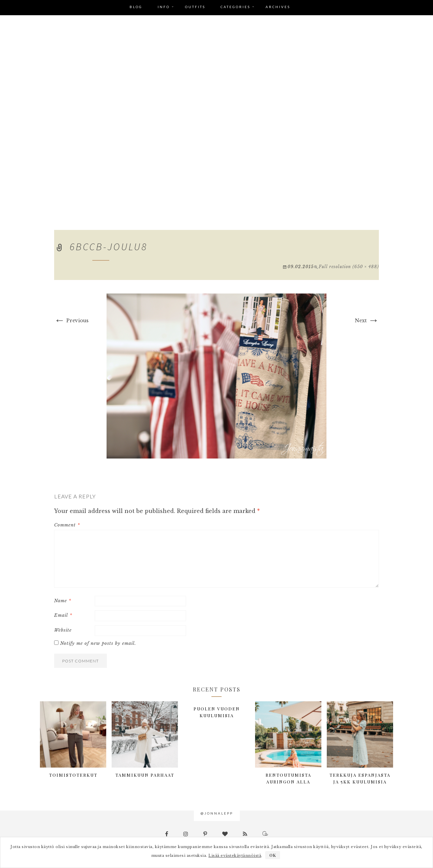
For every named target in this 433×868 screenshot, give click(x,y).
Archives (278, 7)
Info (164, 7)
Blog (136, 7)
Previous (71, 321)
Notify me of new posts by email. (98, 643)
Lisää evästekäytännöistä (235, 855)
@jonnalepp (217, 813)
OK (273, 855)
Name (63, 601)
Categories (235, 7)
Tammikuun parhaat (145, 775)
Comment (67, 525)
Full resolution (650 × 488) (349, 267)
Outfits (195, 7)
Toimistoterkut (73, 775)
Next (367, 321)
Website (63, 630)
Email (63, 615)
